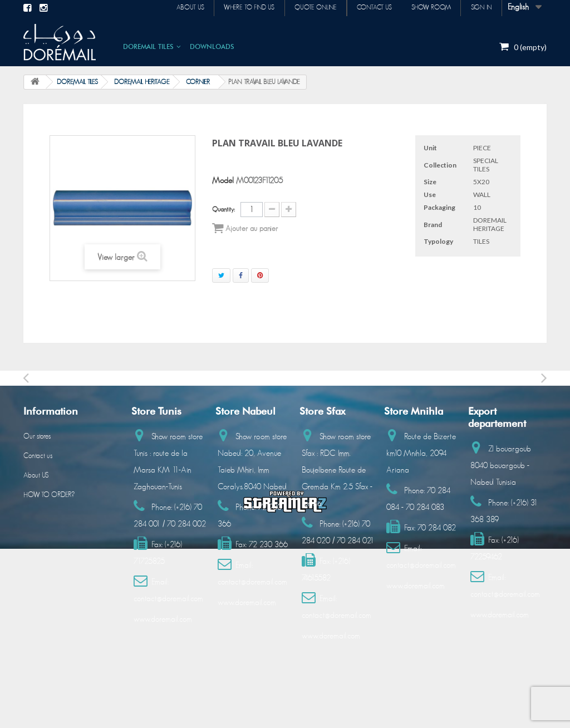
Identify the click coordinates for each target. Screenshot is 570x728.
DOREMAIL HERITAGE (142, 82)
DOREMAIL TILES (148, 46)
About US (36, 476)
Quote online (305, 8)
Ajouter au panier (245, 228)
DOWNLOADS (212, 46)
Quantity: (223, 209)
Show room (427, 8)
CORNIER (198, 82)
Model (223, 181)
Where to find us (236, 8)
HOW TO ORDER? (49, 495)
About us (174, 8)
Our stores (37, 437)
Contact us (367, 8)
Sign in (480, 8)
